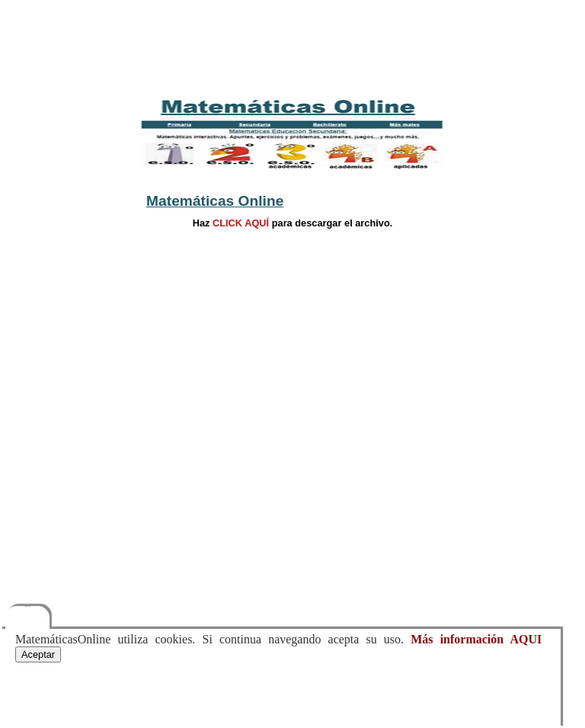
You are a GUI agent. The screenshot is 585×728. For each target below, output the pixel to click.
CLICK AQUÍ (240, 223)
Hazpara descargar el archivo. (293, 223)
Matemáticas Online (215, 201)
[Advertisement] (293, 46)
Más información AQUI (476, 639)
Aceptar (38, 654)
